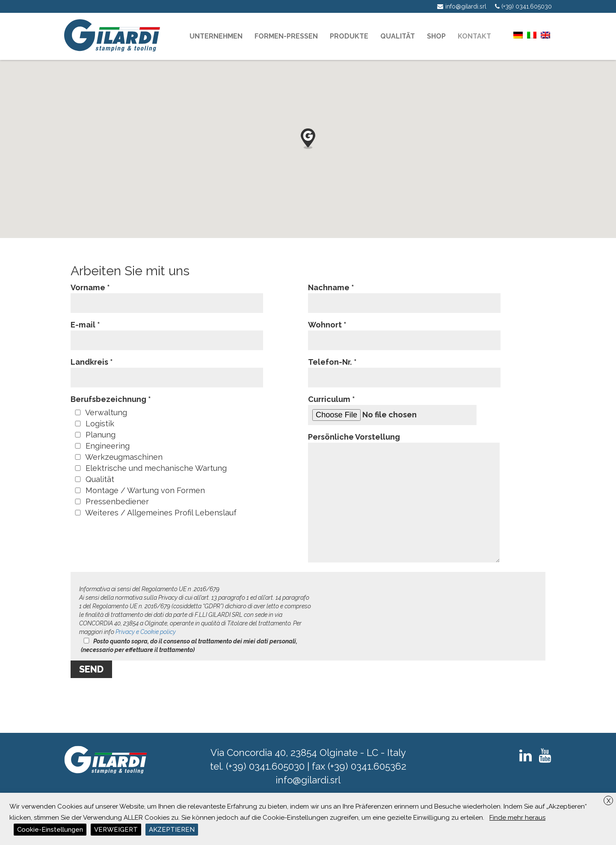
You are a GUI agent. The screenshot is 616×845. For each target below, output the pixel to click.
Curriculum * (392, 410)
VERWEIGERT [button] (116, 830)
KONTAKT (474, 36)
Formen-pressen (286, 36)
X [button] (609, 801)
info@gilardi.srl (308, 780)
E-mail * (167, 332)
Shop (436, 36)
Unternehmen (216, 36)
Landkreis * (167, 370)
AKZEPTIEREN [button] (172, 830)
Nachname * (404, 295)
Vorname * (167, 295)
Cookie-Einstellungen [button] (50, 830)
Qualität (398, 36)
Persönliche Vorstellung (404, 498)
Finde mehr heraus (517, 818)
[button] (308, 139)
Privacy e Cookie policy (146, 632)
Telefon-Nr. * (404, 370)
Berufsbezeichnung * (111, 399)
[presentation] (136, 699)
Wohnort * (404, 332)
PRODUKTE (349, 36)
